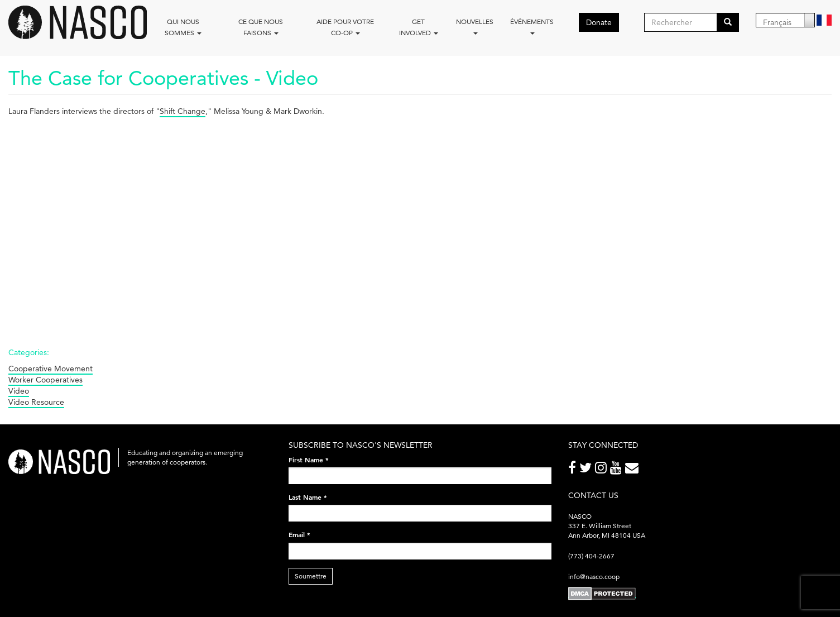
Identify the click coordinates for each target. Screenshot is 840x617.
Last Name (308, 497)
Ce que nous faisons (261, 27)
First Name (309, 460)
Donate (599, 22)
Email (299, 534)
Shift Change (183, 111)
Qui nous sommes (183, 27)
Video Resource (36, 402)
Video (19, 391)
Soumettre (311, 576)
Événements (532, 26)
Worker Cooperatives (45, 380)
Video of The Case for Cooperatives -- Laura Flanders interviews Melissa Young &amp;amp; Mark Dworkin (187, 226)
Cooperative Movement (51, 369)
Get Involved (419, 27)
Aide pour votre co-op (345, 27)
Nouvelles (475, 26)
